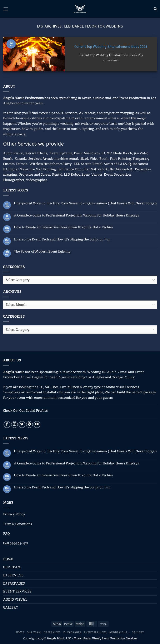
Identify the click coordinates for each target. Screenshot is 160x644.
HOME (8, 559)
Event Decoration (117, 174)
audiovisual (102, 98)
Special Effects (36, 153)
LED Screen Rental (88, 164)
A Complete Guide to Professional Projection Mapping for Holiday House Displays (76, 215)
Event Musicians (87, 153)
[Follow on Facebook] (7, 425)
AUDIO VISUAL (15, 599)
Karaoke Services (28, 159)
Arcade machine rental (60, 159)
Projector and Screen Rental (41, 174)
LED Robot (72, 174)
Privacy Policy (14, 514)
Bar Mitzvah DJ (96, 169)
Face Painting (121, 159)
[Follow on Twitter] (22, 425)
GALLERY (11, 607)
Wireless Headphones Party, (51, 164)
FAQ (6, 534)
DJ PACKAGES (14, 583)
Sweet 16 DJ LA (116, 164)
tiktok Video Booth (94, 159)
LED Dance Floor (70, 169)
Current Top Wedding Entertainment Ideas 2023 (111, 47)
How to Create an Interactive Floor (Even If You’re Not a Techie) (63, 227)
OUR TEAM (12, 567)
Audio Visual (13, 153)
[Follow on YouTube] (37, 425)
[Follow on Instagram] (14, 425)
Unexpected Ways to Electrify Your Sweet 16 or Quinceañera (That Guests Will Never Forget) (85, 203)
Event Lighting (61, 153)
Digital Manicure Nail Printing (32, 169)
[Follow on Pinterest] (29, 425)
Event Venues (92, 174)
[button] (6, 9)
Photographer (14, 180)
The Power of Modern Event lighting (42, 251)
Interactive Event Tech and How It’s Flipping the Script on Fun (62, 239)
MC (109, 153)
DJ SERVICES (13, 575)
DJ (103, 153)
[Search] (155, 9)
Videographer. (37, 180)
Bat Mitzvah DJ (122, 169)
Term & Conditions (17, 524)
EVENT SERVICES (17, 591)
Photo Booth (123, 153)
